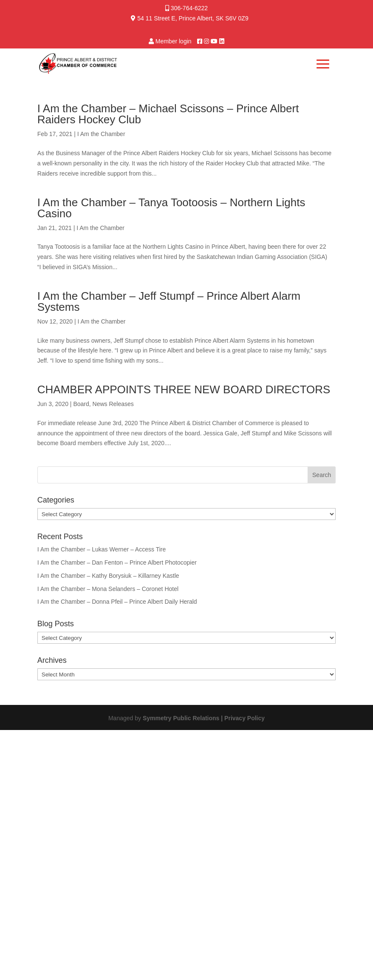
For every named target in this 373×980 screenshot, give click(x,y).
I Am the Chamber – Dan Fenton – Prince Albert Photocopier (117, 562)
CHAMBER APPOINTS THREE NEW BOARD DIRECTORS (184, 389)
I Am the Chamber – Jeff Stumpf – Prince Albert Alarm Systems (169, 301)
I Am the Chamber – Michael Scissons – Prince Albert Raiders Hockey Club (168, 114)
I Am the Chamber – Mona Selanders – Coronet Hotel (108, 589)
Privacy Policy (244, 718)
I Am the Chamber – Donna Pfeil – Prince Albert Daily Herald (117, 602)
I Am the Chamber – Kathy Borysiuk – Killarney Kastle (108, 576)
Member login (174, 41)
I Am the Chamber (101, 134)
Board (81, 404)
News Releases (113, 404)
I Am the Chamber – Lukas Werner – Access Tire (102, 549)
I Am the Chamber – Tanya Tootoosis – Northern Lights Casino (171, 208)
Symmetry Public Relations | (184, 718)
